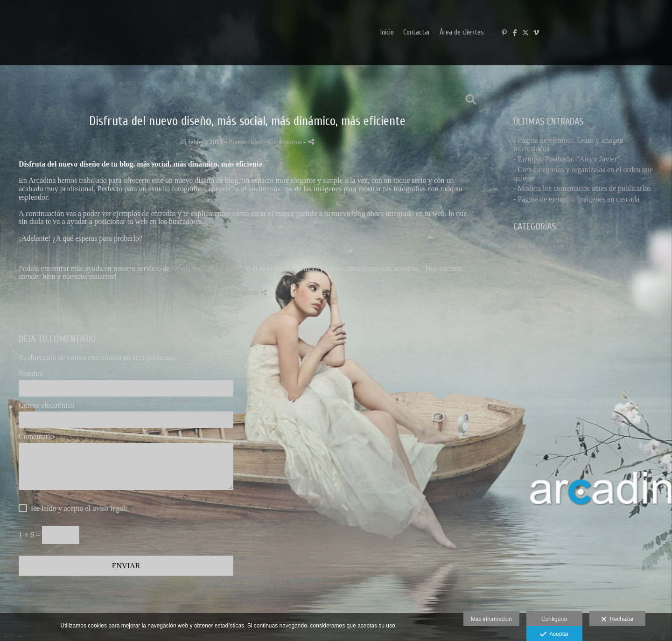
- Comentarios (284, 142)
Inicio (506, 32)
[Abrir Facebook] (636, 33)
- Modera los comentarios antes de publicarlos (582, 188)
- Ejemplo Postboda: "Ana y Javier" (567, 159)
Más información (491, 619)
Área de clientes (581, 32)
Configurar (554, 619)
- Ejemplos (530, 288)
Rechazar (617, 620)
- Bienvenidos (534, 267)
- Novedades (532, 277)
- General (527, 256)
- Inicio (524, 246)
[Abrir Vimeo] (658, 33)
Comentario (36, 436)
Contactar (536, 32)
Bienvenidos (245, 142)
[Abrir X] (647, 33)
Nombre (31, 373)
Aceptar (554, 634)
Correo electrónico (47, 405)
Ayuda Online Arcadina (206, 268)
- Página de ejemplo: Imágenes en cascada (576, 199)
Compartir (247, 292)
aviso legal (109, 508)
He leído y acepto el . (77, 508)
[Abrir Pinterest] (625, 33)
